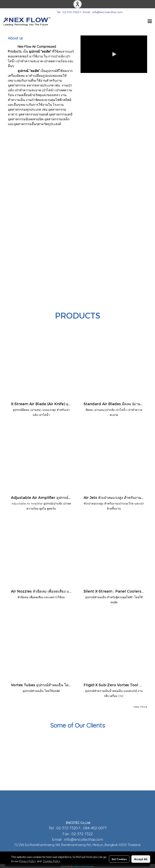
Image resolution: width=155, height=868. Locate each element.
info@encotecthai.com (84, 839)
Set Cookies (119, 859)
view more (140, 707)
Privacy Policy (27, 861)
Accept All (141, 859)
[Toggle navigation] (150, 22)
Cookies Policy (51, 861)
